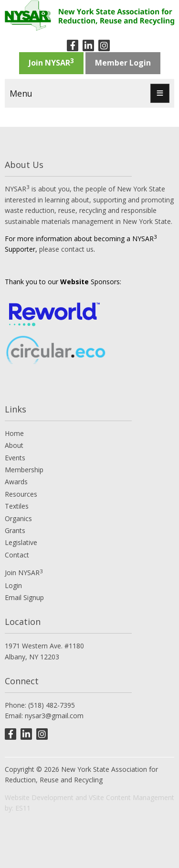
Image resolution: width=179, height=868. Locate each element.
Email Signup (24, 597)
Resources (21, 494)
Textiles (17, 506)
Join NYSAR (51, 62)
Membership (24, 470)
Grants (15, 530)
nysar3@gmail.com (54, 716)
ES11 (23, 808)
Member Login (123, 63)
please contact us (66, 249)
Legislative (21, 542)
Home (14, 433)
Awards (16, 482)
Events (15, 458)
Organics (18, 518)
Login (13, 585)
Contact (17, 555)
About (14, 445)
